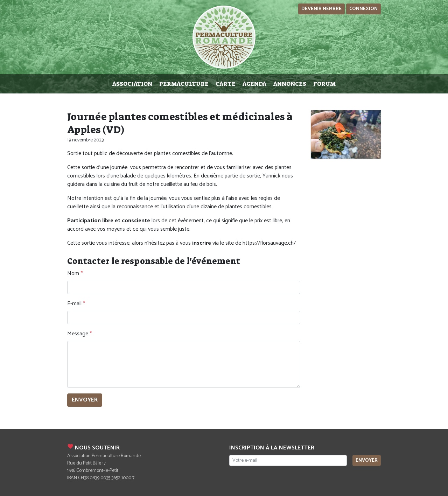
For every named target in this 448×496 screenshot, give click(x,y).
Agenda (254, 84)
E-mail (74, 304)
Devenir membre (321, 9)
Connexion (363, 9)
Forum (324, 84)
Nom (73, 274)
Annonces (290, 84)
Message (78, 334)
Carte (226, 84)
